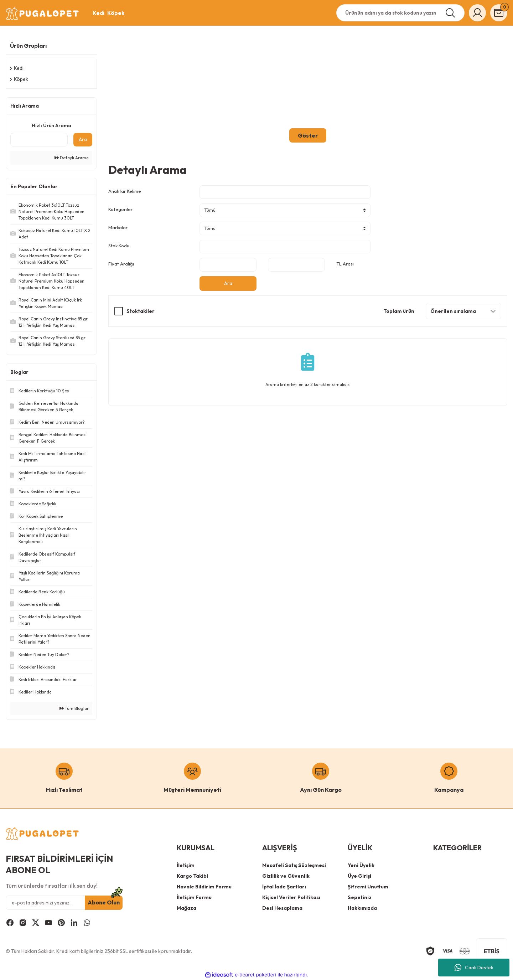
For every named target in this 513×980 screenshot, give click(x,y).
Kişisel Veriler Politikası (291, 897)
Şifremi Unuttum (368, 887)
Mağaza (186, 908)
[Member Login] (477, 13)
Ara (83, 139)
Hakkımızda (362, 908)
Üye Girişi (359, 876)
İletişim (186, 865)
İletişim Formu (194, 897)
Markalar (118, 227)
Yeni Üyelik (361, 865)
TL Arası (345, 264)
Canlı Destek (474, 968)
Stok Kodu (119, 246)
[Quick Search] (39, 140)
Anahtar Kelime (125, 191)
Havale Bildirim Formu (204, 887)
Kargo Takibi (192, 876)
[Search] (400, 13)
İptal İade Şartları (284, 887)
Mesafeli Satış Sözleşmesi (294, 865)
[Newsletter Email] (64, 903)
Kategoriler (120, 209)
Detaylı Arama (72, 158)
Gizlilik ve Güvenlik (286, 876)
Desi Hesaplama (282, 908)
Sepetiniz (360, 897)
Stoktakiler (141, 311)
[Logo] (43, 14)
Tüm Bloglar (74, 708)
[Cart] (499, 13)
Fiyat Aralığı (121, 264)
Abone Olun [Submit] (104, 903)
